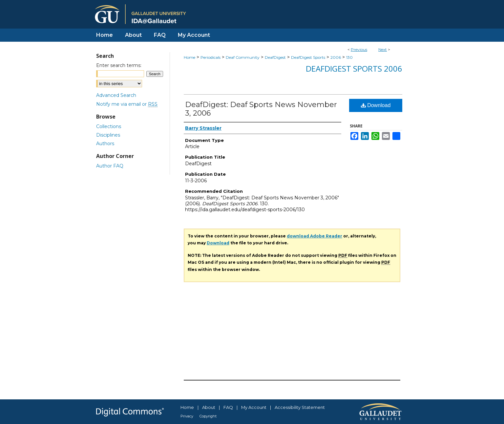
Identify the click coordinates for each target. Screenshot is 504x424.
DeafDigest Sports (308, 57)
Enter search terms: (119, 65)
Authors (105, 144)
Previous (359, 49)
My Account (254, 407)
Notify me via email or (127, 104)
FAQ (228, 407)
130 (349, 57)
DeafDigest (275, 57)
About (209, 407)
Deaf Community (243, 57)
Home (189, 57)
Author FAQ (110, 166)
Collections (109, 126)
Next (383, 49)
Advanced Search (116, 95)
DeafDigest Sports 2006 (354, 68)
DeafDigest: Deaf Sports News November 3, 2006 (261, 109)
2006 (336, 57)
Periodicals (210, 57)
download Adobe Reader (315, 236)
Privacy (187, 416)
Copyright (208, 416)
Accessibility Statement (300, 407)
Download (376, 105)
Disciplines (108, 135)
